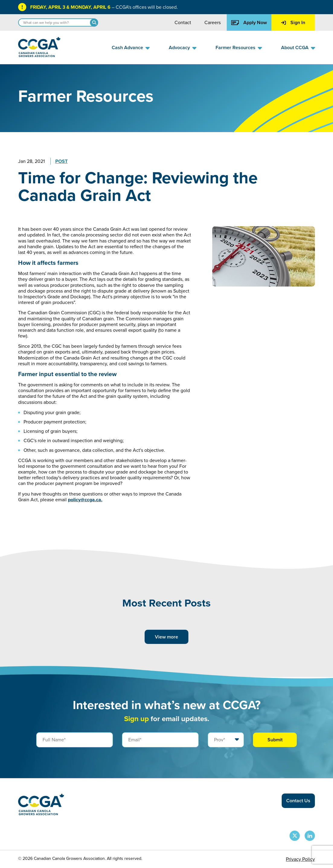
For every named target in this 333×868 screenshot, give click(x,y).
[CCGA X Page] (295, 836)
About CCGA (295, 48)
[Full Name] (75, 740)
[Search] (94, 22)
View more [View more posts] (166, 637)
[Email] (160, 740)
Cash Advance (127, 48)
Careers (213, 22)
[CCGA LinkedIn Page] (310, 836)
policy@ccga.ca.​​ (85, 500)
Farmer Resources (235, 48)
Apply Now (249, 22)
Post (61, 161)
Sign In (293, 22)
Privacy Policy (300, 859)
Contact (183, 22)
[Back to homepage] (39, 55)
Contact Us (298, 801)
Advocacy (179, 48)
